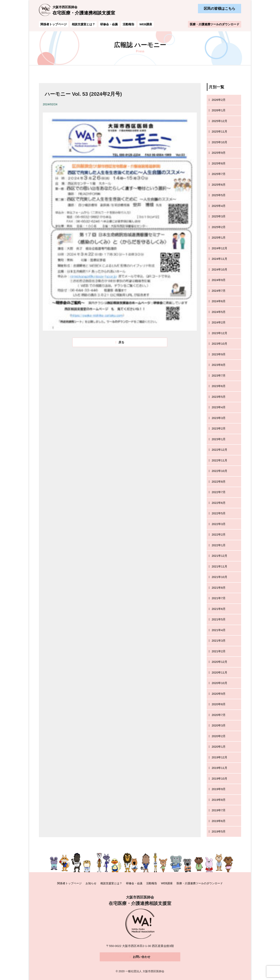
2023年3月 (219, 418)
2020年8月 (219, 704)
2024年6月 (219, 301)
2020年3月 (219, 725)
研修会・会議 (109, 24)
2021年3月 (219, 641)
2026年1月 (219, 110)
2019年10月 (220, 778)
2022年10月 (220, 471)
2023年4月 (219, 407)
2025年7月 (219, 174)
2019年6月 (219, 821)
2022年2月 (219, 534)
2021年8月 (219, 588)
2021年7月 (219, 598)
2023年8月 (219, 365)
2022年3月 (219, 524)
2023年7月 (219, 375)
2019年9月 (219, 789)
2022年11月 (220, 460)
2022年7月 (219, 492)
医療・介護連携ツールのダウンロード (215, 24)
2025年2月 (219, 227)
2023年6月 (219, 386)
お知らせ (91, 883)
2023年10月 (220, 344)
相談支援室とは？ (83, 24)
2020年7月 (219, 715)
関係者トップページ (54, 24)
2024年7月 (219, 291)
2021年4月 (219, 630)
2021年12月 (220, 556)
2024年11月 (220, 259)
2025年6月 (219, 185)
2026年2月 (219, 100)
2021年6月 (219, 609)
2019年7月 (219, 810)
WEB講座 (146, 24)
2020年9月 (219, 694)
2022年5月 (219, 513)
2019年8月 (219, 800)
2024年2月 (219, 322)
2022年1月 (219, 545)
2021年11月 (220, 566)
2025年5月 (219, 195)
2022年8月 (219, 482)
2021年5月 (219, 619)
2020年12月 (220, 662)
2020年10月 (220, 683)
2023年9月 (219, 354)
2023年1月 (219, 439)
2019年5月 (219, 831)
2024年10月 (220, 269)
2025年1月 (219, 238)
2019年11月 (220, 768)
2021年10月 (220, 577)
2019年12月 (220, 757)
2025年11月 (220, 131)
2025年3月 (219, 216)
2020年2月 (219, 736)
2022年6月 (219, 503)
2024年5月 (219, 312)
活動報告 (129, 24)
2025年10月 (220, 142)
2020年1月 (219, 747)
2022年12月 (220, 450)
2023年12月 (220, 333)
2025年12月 (220, 121)
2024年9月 (219, 280)
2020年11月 (220, 672)
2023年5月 (219, 397)
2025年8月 (219, 163)
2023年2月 (219, 428)
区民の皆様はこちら (220, 9)
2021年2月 (219, 651)
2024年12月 (220, 248)
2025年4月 (219, 206)
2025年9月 (219, 153)
